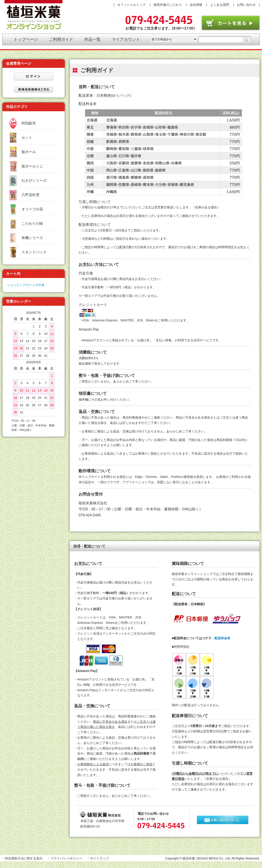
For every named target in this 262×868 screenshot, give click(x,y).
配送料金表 (222, 638)
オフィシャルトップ (131, 5)
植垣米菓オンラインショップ (33, 15)
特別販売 (29, 123)
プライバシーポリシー (66, 858)
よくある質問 (220, 5)
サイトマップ (99, 858)
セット (27, 138)
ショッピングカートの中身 (26, 285)
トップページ (26, 39)
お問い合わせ (246, 5)
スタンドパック (34, 252)
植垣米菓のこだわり (168, 5)
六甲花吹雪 (30, 195)
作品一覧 (92, 39)
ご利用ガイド (61, 39)
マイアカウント (126, 39)
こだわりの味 (32, 223)
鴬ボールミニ (32, 166)
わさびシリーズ (34, 181)
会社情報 (196, 5)
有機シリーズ (32, 238)
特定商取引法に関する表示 (24, 858)
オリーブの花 (32, 209)
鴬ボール (29, 152)
